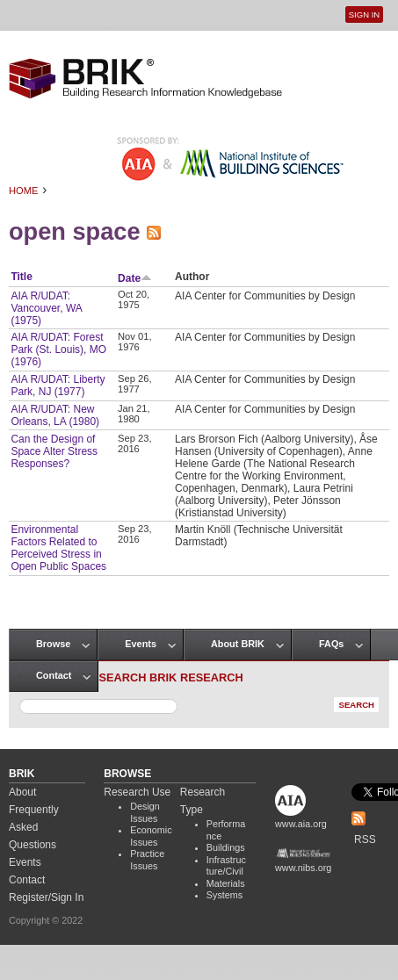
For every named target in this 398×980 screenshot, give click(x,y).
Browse (53, 644)
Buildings (226, 847)
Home (24, 191)
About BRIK (238, 644)
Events (141, 644)
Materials (226, 883)
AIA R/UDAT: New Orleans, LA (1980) (55, 415)
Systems (224, 895)
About (22, 792)
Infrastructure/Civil (226, 866)
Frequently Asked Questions (34, 827)
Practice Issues (147, 860)
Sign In (364, 14)
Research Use (137, 792)
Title (21, 277)
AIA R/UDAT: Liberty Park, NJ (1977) (58, 386)
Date (135, 278)
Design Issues (145, 812)
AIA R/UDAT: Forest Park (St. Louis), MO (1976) (58, 349)
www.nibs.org (303, 868)
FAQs (331, 644)
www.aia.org (301, 824)
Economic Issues (151, 836)
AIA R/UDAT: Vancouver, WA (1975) (46, 308)
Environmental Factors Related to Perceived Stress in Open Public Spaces (58, 548)
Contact (54, 675)
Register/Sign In (46, 897)
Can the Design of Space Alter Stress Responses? (54, 451)
